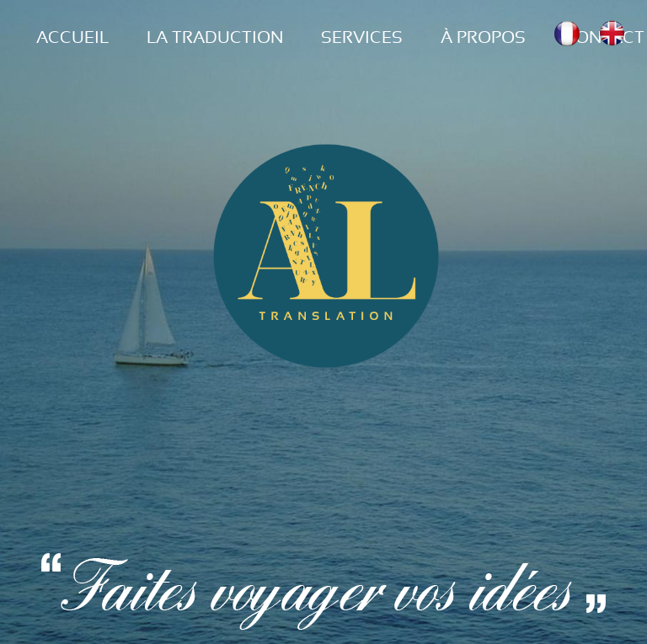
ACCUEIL (72, 38)
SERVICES (362, 38)
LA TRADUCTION (215, 38)
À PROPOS (483, 38)
